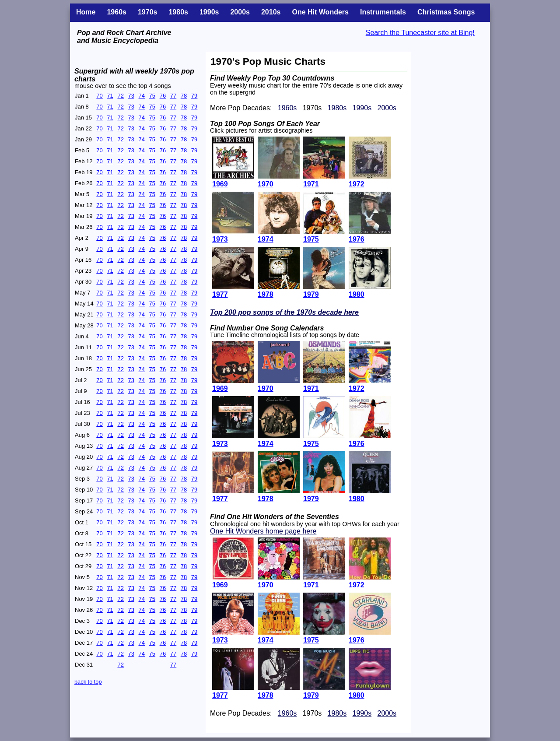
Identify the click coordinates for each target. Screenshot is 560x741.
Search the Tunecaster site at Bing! (420, 33)
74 (142, 96)
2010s (271, 12)
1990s (209, 12)
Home (86, 12)
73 (131, 96)
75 (152, 96)
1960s (117, 12)
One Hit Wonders (320, 12)
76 (163, 96)
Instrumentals (383, 12)
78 (184, 96)
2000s (240, 12)
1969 (220, 585)
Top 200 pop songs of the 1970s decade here (284, 312)
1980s (178, 12)
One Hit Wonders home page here (263, 531)
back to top (88, 682)
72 (120, 96)
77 (173, 96)
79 (194, 96)
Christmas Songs (446, 12)
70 (99, 96)
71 (110, 96)
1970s (148, 12)
